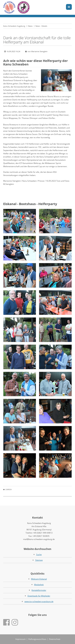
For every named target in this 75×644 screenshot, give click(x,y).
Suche (39, 554)
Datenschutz (55, 639)
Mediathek (39, 585)
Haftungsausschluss (37, 639)
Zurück (9, 489)
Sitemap (39, 560)
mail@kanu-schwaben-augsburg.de (39, 539)
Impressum (21, 639)
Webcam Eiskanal (39, 579)
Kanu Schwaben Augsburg (14, 26)
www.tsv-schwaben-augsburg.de (39, 601)
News (30, 26)
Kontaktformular (39, 590)
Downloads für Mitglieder (39, 596)
